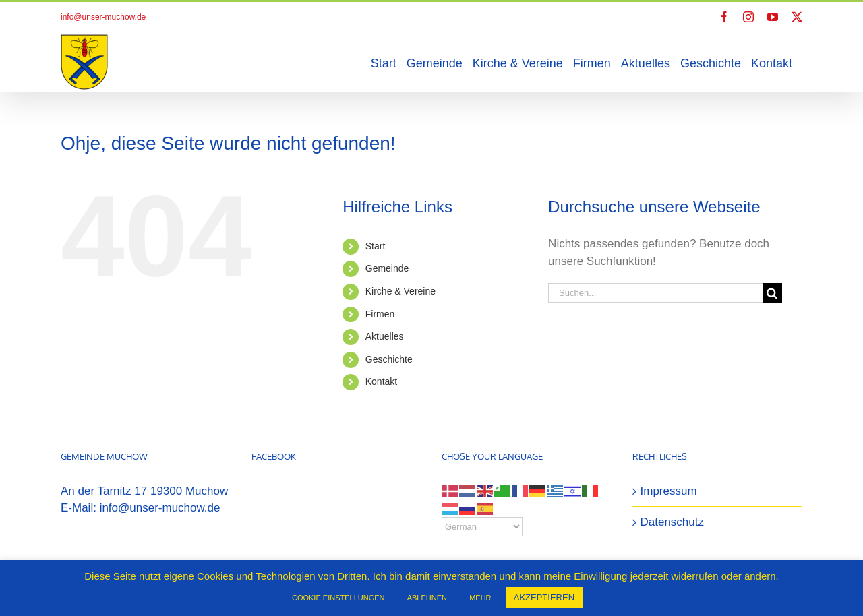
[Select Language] (482, 527)
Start (376, 246)
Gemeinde (387, 268)
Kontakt (381, 381)
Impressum (669, 491)
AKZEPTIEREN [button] (544, 597)
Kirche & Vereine (400, 291)
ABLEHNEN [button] (427, 598)
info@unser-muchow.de (103, 17)
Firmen (380, 314)
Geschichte (389, 359)
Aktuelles (385, 336)
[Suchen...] (655, 293)
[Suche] (772, 293)
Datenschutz (673, 522)
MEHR (480, 598)
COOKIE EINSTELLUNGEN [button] (338, 598)
